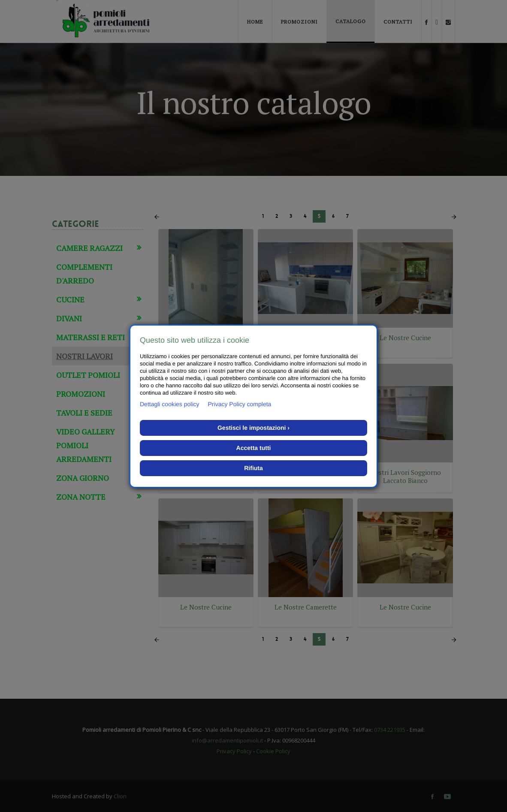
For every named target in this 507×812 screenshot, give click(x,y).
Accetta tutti (254, 448)
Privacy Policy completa (240, 404)
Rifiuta (253, 468)
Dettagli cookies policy (170, 404)
